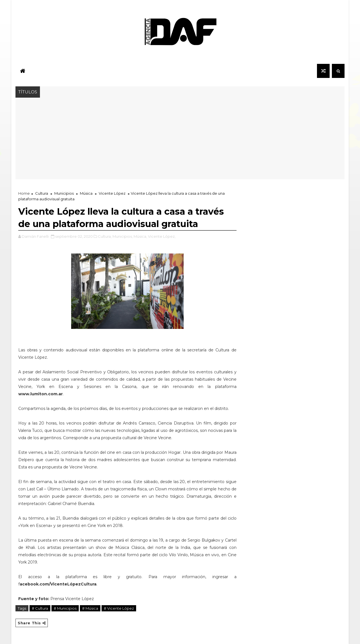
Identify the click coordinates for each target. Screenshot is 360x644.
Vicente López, (162, 236)
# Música (90, 608)
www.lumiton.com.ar (40, 394)
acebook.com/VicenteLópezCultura (58, 584)
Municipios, (123, 236)
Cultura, (105, 236)
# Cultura (40, 608)
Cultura (42, 193)
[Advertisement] (180, 140)
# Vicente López (119, 608)
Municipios (64, 193)
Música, (140, 236)
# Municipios (65, 608)
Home (24, 193)
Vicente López (112, 193)
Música (86, 193)
